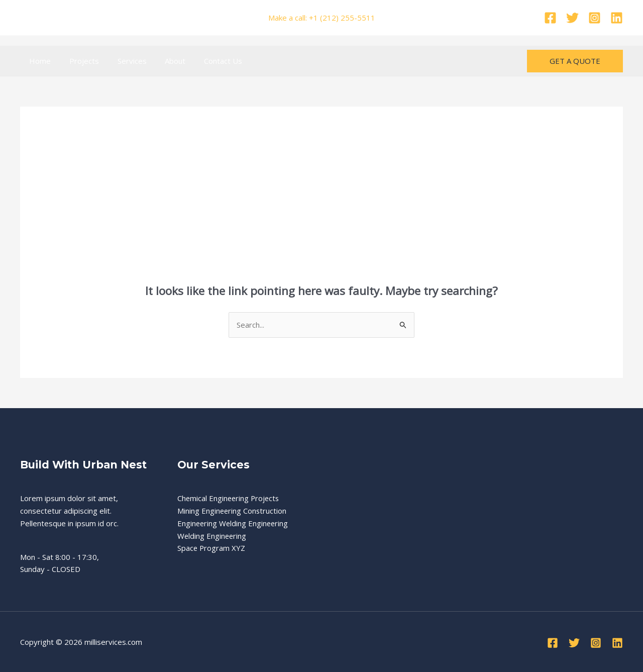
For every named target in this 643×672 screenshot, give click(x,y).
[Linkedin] (617, 18)
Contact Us (208, 61)
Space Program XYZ (212, 548)
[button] (575, 61)
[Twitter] (572, 18)
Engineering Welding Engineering (234, 523)
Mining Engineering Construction (233, 511)
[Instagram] (595, 18)
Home (38, 61)
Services (124, 61)
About (164, 61)
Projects (79, 61)
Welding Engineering (212, 536)
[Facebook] (550, 18)
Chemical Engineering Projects (230, 498)
